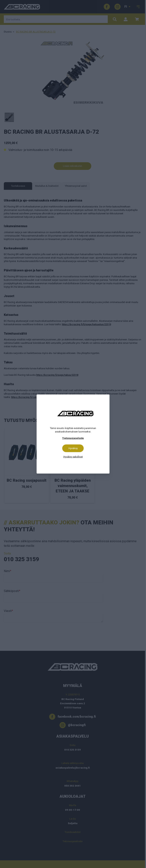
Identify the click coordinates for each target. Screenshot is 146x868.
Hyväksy (73, 448)
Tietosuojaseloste (73, 438)
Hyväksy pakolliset (73, 457)
